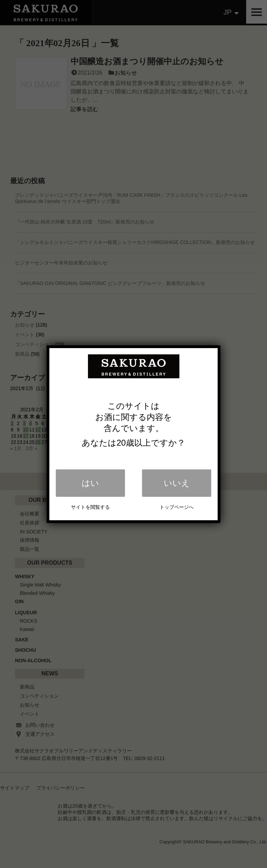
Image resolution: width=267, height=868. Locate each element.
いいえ (177, 483)
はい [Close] (90, 483)
